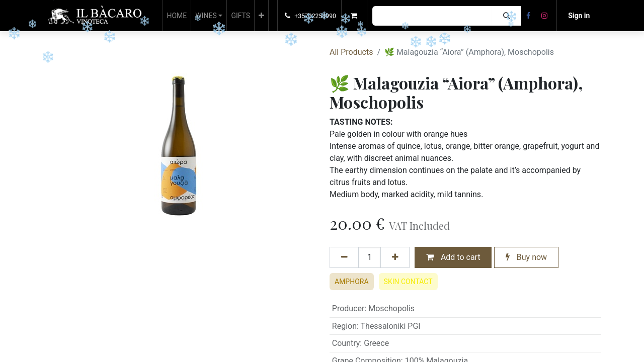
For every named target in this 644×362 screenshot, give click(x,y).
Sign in (579, 16)
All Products (351, 52)
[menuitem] (177, 16)
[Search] (506, 16)
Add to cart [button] (453, 257)
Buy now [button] (526, 257)
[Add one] (395, 257)
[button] (261, 16)
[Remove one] (344, 257)
